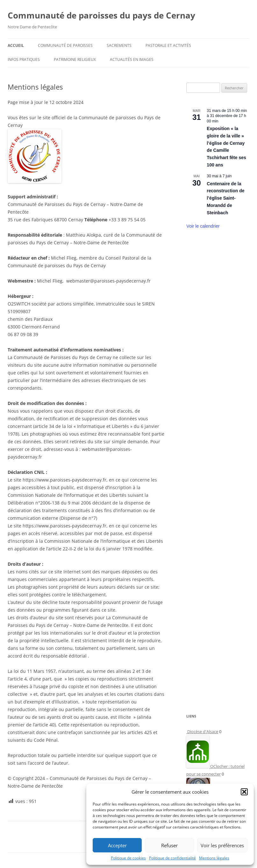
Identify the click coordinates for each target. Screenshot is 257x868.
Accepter (117, 845)
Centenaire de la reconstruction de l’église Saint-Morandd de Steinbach (225, 198)
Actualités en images (132, 59)
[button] (244, 792)
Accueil (16, 45)
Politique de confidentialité (172, 858)
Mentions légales (214, 858)
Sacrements (119, 45)
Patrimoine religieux (75, 59)
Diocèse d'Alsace (202, 732)
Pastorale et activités (168, 45)
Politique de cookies (128, 858)
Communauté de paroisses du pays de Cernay (101, 15)
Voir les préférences (222, 845)
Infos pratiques (24, 59)
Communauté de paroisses (65, 45)
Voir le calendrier (203, 226)
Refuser (169, 845)
